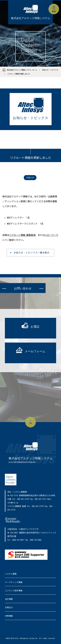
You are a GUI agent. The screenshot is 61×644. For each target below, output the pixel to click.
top (30, 423)
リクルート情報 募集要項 (22, 235)
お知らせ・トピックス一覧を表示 (32, 253)
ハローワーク (51, 235)
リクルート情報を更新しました (19, 74)
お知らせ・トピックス (50, 70)
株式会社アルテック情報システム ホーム (22, 70)
